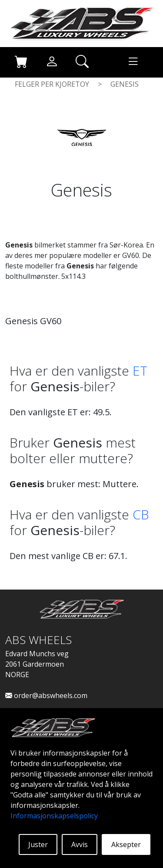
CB (141, 514)
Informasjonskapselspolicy (54, 816)
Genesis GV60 (33, 321)
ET (140, 371)
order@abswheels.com (46, 695)
